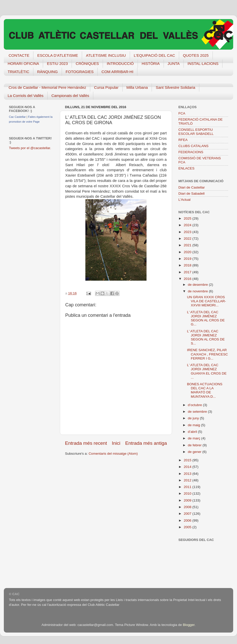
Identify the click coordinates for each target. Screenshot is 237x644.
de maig (194, 425)
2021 (188, 245)
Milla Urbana (137, 87)
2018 (188, 265)
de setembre (198, 412)
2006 (188, 520)
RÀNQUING (48, 72)
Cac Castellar (17, 117)
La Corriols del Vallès (26, 96)
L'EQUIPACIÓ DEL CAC (154, 55)
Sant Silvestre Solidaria (175, 87)
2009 (188, 500)
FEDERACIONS (191, 152)
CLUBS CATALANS (193, 146)
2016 (188, 279)
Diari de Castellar (192, 187)
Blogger (189, 625)
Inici (116, 443)
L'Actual (185, 200)
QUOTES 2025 (196, 55)
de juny (194, 418)
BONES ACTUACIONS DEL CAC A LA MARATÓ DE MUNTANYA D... (205, 390)
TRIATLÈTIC (18, 72)
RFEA (183, 140)
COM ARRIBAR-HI (117, 72)
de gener (195, 452)
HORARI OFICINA (23, 63)
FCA (182, 113)
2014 (188, 467)
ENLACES (186, 168)
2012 (188, 480)
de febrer (195, 445)
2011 (188, 487)
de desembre (198, 285)
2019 (188, 259)
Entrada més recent (86, 443)
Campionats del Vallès (70, 96)
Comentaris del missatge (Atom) (113, 454)
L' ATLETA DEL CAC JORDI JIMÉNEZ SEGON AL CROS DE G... (206, 318)
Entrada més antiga (146, 443)
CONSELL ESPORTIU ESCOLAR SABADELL (196, 132)
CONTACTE (19, 55)
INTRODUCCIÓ (120, 63)
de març (195, 438)
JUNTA (174, 63)
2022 (188, 239)
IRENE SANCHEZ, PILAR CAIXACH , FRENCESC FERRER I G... (208, 354)
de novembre (198, 291)
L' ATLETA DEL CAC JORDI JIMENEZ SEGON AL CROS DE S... (206, 337)
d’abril (193, 432)
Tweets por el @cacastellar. (30, 148)
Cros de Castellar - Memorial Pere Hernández (47, 87)
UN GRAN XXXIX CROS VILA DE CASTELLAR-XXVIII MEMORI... (207, 301)
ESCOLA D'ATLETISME (58, 55)
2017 (188, 272)
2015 (188, 460)
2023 (188, 232)
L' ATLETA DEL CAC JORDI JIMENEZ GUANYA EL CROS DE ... (207, 371)
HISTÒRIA (151, 63)
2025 (188, 218)
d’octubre (195, 405)
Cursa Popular (106, 87)
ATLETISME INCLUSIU (106, 55)
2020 (188, 252)
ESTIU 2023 (57, 63)
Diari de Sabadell (192, 194)
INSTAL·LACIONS (203, 63)
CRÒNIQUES (87, 63)
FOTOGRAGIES (80, 72)
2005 (188, 527)
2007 (188, 514)
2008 (188, 507)
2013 (188, 474)
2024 (188, 225)
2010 (188, 493)
